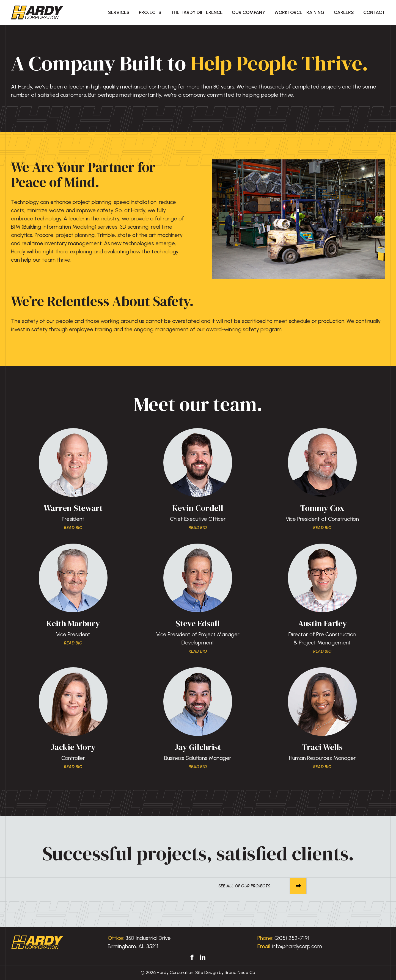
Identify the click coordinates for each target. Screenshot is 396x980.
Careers (344, 12)
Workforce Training (299, 12)
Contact (374, 12)
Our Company (248, 12)
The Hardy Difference (197, 12)
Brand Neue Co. (240, 972)
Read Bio (73, 528)
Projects (150, 12)
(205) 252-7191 (292, 938)
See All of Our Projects (254, 886)
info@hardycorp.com (297, 946)
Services (119, 12)
